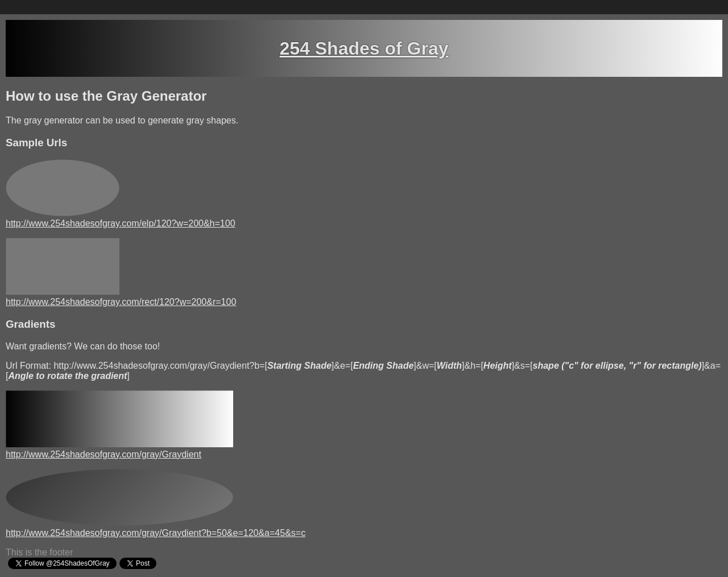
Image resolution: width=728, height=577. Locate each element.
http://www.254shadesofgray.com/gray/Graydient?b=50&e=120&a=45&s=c (156, 533)
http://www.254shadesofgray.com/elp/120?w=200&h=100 (121, 223)
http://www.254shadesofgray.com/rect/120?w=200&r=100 (121, 302)
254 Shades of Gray (364, 48)
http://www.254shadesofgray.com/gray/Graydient (104, 454)
